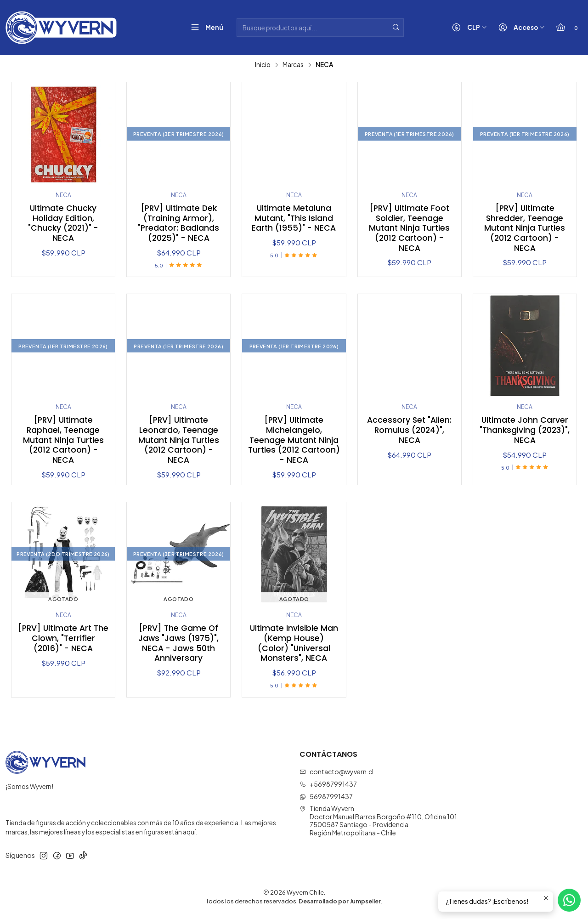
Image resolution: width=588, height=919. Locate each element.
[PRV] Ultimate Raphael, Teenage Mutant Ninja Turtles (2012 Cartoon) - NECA (63, 442)
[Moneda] (467, 28)
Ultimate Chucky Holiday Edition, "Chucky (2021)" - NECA (63, 224)
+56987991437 (328, 786)
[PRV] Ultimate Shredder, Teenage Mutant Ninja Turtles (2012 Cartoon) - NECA (525, 229)
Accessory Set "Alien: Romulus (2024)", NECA (409, 431)
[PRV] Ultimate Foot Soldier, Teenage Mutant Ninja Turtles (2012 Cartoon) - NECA (409, 229)
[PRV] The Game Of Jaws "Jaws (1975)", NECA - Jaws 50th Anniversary (179, 646)
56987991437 (326, 799)
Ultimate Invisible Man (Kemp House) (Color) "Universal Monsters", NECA (294, 646)
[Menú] (205, 28)
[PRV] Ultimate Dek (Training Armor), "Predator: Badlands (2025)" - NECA (178, 224)
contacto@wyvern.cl (336, 774)
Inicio (263, 65)
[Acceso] (520, 28)
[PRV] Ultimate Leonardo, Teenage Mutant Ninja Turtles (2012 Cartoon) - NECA (179, 442)
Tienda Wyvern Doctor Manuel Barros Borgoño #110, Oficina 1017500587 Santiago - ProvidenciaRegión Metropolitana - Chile (378, 823)
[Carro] (566, 28)
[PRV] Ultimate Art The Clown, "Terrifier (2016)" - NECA (63, 641)
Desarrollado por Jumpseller (340, 903)
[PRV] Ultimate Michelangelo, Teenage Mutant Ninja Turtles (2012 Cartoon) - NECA (294, 442)
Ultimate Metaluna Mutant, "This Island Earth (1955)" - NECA (294, 219)
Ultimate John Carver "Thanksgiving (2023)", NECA (525, 431)
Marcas (293, 65)
